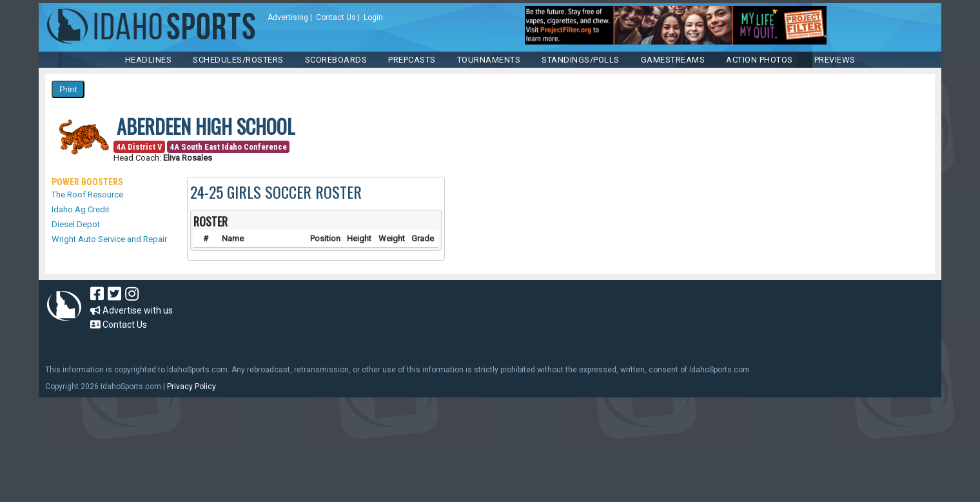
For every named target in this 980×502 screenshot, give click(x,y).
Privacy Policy (191, 387)
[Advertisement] (454, 316)
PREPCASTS (412, 60)
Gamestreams (673, 60)
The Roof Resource (87, 195)
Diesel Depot (76, 224)
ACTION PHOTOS (759, 60)
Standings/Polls (581, 60)
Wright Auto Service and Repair (109, 239)
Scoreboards (336, 60)
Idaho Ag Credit (81, 209)
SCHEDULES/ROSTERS (238, 60)
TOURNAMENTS (489, 60)
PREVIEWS (835, 60)
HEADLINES (149, 60)
